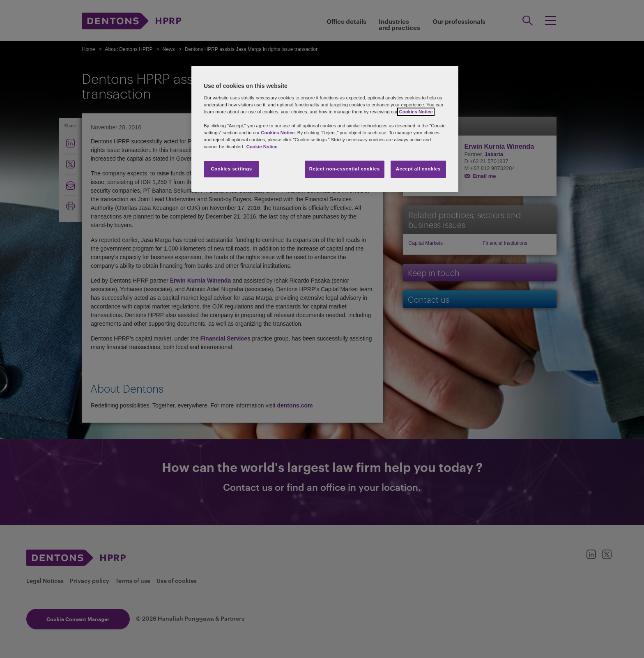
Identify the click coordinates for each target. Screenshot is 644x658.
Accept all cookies (419, 169)
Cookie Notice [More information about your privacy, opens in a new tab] (262, 147)
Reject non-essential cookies (345, 169)
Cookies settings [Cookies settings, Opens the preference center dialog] (231, 169)
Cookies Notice (416, 112)
